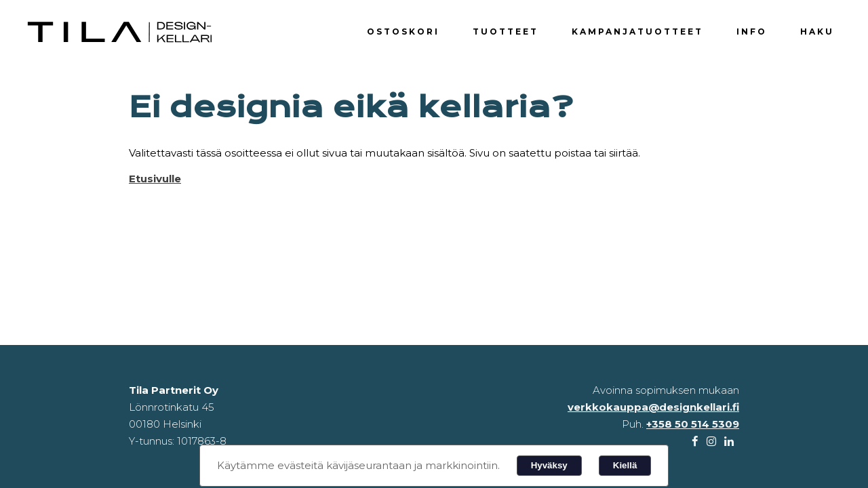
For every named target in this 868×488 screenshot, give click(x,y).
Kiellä (625, 465)
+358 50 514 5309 (693, 424)
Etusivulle (155, 179)
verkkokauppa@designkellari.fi (653, 407)
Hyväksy (549, 465)
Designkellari (121, 33)
